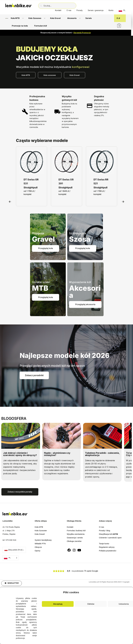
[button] (10, 176)
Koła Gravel (40, 534)
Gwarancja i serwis (75, 538)
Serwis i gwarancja (96, 10)
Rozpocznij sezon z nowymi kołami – (66, 33)
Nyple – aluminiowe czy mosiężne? (57, 454)
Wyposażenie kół (80, 282)
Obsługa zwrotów (74, 541)
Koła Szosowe (41, 531)
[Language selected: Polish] (10, 558)
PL (124, 10)
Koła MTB (39, 527)
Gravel (43, 239)
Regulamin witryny (107, 547)
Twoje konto (104, 544)
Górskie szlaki (41, 282)
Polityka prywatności (108, 551)
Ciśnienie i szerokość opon (110, 538)
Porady (80, 10)
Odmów (91, 604)
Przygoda (38, 233)
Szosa (80, 239)
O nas (69, 10)
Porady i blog (105, 531)
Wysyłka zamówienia (76, 534)
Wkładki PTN (40, 544)
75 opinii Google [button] (91, 571)
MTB (40, 288)
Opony (37, 551)
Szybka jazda (78, 233)
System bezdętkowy (43, 540)
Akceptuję (58, 604)
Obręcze (38, 547)
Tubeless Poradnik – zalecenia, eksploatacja (102, 454)
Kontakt (58, 10)
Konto (111, 10)
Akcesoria (85, 292)
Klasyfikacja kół (108, 534)
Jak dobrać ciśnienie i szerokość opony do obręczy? (20, 454)
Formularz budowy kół (76, 531)
